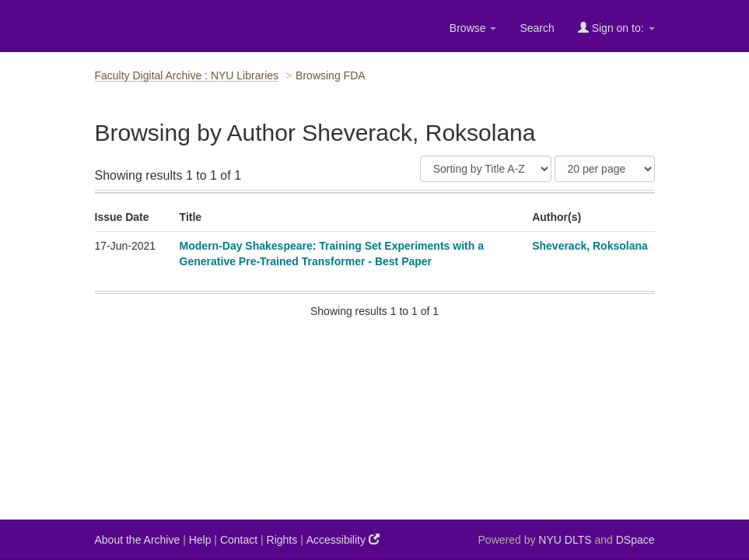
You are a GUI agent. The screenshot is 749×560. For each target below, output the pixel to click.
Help (200, 540)
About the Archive (138, 540)
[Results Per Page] (605, 169)
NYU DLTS (565, 540)
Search (537, 28)
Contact (239, 540)
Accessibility (343, 539)
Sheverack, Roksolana (590, 246)
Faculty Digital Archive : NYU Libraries (187, 75)
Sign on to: (616, 28)
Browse (473, 28)
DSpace (635, 540)
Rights (282, 540)
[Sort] (486, 169)
